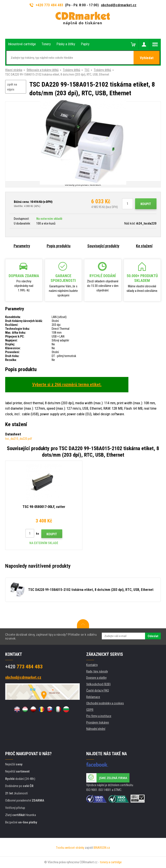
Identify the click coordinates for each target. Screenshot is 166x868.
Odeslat (153, 636)
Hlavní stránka (14, 70)
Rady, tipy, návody (97, 671)
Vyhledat (147, 58)
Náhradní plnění (96, 729)
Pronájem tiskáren (98, 723)
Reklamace (93, 697)
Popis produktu (59, 246)
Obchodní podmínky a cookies (105, 703)
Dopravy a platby (96, 678)
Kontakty (92, 665)
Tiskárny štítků (72, 70)
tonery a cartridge (111, 862)
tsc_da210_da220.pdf (19, 439)
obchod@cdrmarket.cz (119, 5)
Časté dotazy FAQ (98, 690)
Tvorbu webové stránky (70, 848)
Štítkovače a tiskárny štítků (43, 70)
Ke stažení (144, 246)
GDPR (90, 710)
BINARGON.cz (102, 848)
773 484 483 (24, 667)
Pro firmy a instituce (99, 716)
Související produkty (103, 246)
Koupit (146, 204)
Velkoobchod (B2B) (98, 684)
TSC (87, 70)
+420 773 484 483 (46, 5)
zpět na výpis (12, 87)
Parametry (22, 246)
